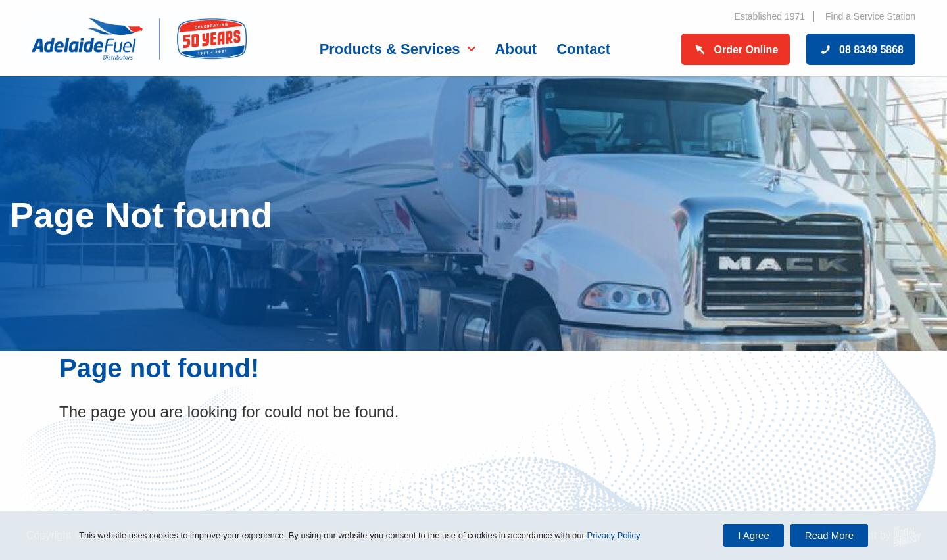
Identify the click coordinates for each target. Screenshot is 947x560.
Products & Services (390, 49)
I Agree (754, 535)
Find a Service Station (870, 16)
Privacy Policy (613, 535)
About (516, 49)
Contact (583, 49)
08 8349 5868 (861, 50)
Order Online (736, 50)
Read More (829, 535)
